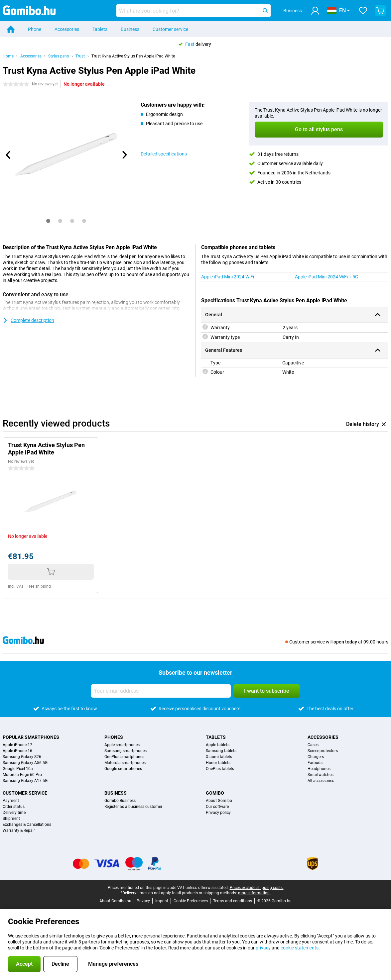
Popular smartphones (31, 737)
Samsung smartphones (126, 751)
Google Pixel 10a (18, 769)
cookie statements (300, 948)
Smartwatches (321, 775)
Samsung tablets (221, 751)
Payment (11, 801)
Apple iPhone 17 (17, 745)
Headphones (319, 769)
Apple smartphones (122, 745)
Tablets (100, 29)
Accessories (67, 29)
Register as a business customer (133, 807)
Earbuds (315, 763)
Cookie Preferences (191, 901)
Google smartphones (123, 769)
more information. (254, 893)
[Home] (11, 29)
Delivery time (14, 813)
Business (130, 29)
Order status (14, 807)
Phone (35, 29)
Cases (313, 745)
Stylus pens (59, 56)
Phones (114, 737)
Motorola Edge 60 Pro (22, 775)
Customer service (170, 29)
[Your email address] (161, 691)
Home (8, 56)
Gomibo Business (120, 801)
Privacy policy (218, 813)
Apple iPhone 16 (17, 751)
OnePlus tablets (220, 769)
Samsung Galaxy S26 (22, 757)
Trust (80, 56)
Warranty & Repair (19, 831)
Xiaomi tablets (219, 757)
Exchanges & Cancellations (27, 825)
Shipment (11, 819)
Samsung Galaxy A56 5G (25, 763)
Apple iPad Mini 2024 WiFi (228, 277)
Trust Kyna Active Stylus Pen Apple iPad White (133, 56)
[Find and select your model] (194, 11)
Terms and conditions (233, 901)
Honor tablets (218, 763)
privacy (263, 948)
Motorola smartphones (125, 763)
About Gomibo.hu (115, 901)
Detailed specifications (164, 154)
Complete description (28, 320)
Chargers (316, 757)
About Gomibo (219, 801)
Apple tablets (218, 745)
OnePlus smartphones (124, 757)
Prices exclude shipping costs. (257, 888)
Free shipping (39, 586)
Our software (217, 807)
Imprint (162, 901)
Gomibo (215, 793)
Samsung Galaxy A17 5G (25, 781)
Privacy (143, 901)
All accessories (321, 781)
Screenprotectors (323, 751)
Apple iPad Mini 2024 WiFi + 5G (327, 277)
